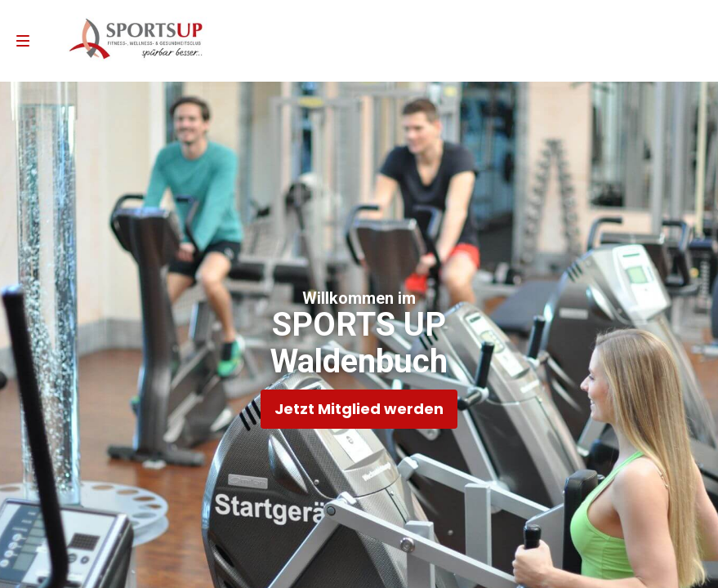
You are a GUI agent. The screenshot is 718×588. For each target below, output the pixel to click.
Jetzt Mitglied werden (359, 409)
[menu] (23, 41)
